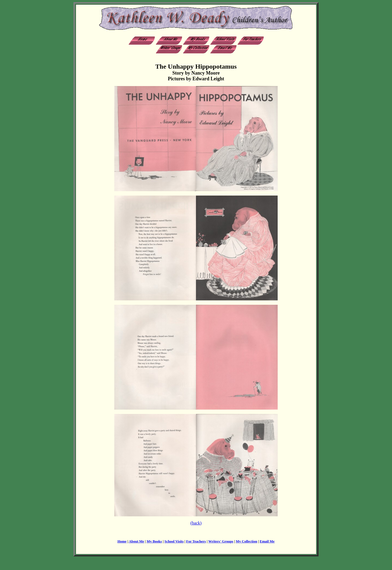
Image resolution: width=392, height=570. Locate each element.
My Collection (246, 541)
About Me (136, 541)
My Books (154, 541)
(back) (196, 523)
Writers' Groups (221, 541)
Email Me (267, 541)
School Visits (174, 541)
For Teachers (196, 541)
